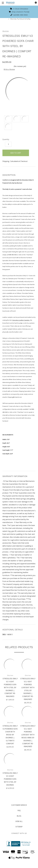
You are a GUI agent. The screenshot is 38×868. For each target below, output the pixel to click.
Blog (19, 816)
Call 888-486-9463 (19, 15)
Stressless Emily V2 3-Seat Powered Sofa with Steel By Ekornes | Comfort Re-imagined (10, 687)
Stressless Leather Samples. (21, 320)
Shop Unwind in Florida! (19, 12)
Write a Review (9, 69)
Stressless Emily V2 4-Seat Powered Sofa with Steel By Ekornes (10, 779)
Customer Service (19, 805)
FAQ (19, 810)
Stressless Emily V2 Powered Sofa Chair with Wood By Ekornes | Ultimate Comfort (10, 735)
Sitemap (19, 827)
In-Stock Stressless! (19, 9)
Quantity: (6, 139)
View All (19, 821)
